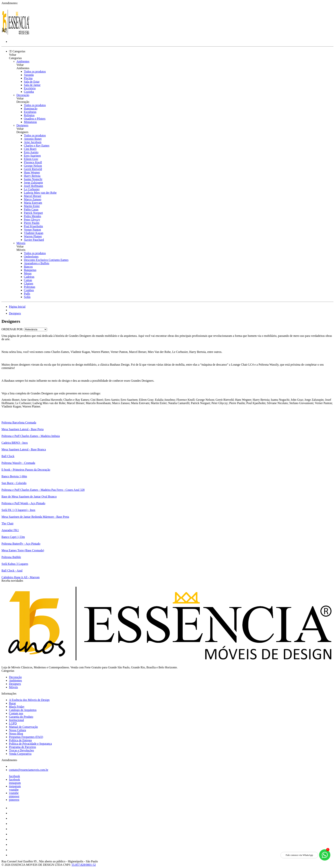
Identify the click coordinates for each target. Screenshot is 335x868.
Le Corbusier (32, 189)
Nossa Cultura (17, 730)
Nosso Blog (16, 734)
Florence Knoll (33, 162)
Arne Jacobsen (33, 142)
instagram (15, 783)
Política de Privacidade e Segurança (30, 744)
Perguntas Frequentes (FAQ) (26, 737)
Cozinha (29, 92)
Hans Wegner (32, 172)
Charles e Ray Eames (37, 146)
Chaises (29, 283)
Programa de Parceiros (23, 747)
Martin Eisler (32, 206)
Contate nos (16, 713)
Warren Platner (33, 236)
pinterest (14, 796)
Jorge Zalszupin (33, 183)
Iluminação (31, 108)
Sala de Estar (32, 82)
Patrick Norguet (33, 213)
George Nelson (33, 166)
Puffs (27, 294)
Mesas (28, 273)
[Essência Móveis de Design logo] (15, 35)
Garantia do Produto (21, 717)
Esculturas (30, 112)
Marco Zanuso (33, 199)
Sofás (27, 297)
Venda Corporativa (20, 754)
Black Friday (17, 707)
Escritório (30, 88)
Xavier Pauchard (34, 240)
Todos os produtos (35, 71)
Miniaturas (30, 122)
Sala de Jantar (32, 85)
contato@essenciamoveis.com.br (29, 770)
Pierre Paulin (32, 223)
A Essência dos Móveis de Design (29, 700)
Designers (22, 125)
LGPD (13, 723)
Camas (28, 280)
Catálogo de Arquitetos (23, 710)
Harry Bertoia (32, 176)
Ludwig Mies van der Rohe (40, 193)
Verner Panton (32, 230)
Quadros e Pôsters (35, 119)
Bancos (28, 267)
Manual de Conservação (23, 727)
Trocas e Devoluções (21, 750)
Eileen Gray (31, 159)
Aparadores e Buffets (37, 263)
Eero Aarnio (31, 152)
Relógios (29, 115)
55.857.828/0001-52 (84, 865)
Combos (29, 290)
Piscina (28, 78)
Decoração (23, 95)
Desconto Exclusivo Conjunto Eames (46, 260)
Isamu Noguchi (33, 179)
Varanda (29, 75)
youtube (14, 790)
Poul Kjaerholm (33, 226)
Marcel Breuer (33, 196)
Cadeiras (29, 277)
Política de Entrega (20, 740)
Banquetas (30, 270)
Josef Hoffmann (33, 186)
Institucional (16, 720)
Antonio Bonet (33, 139)
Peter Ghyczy (32, 220)
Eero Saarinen (32, 156)
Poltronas (30, 287)
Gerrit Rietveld (33, 169)
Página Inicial (17, 307)
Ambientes (23, 61)
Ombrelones (31, 257)
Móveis (21, 243)
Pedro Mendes (32, 216)
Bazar (12, 703)
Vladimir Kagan (34, 233)
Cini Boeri (30, 149)
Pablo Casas (31, 209)
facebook (14, 776)
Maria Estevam (33, 203)
